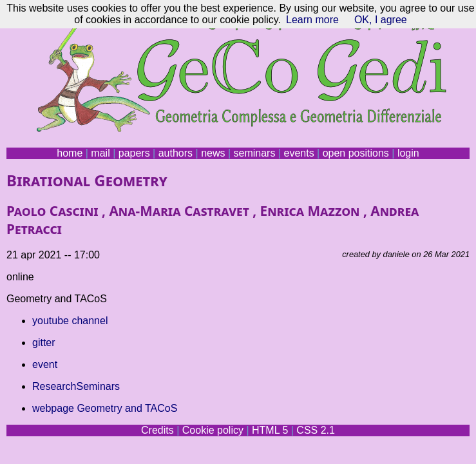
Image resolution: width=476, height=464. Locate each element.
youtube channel (70, 321)
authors (176, 153)
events (299, 153)
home (70, 153)
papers (134, 153)
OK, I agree (381, 20)
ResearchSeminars (76, 386)
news (213, 153)
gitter (44, 343)
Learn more (312, 20)
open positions (356, 153)
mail (100, 153)
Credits (157, 430)
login (408, 153)
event (45, 364)
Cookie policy (213, 430)
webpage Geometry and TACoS (105, 408)
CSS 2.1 (316, 430)
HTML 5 (270, 430)
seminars (255, 153)
